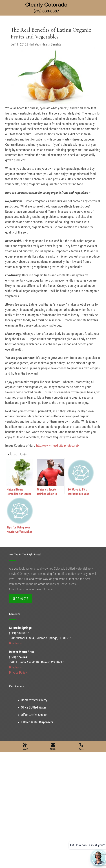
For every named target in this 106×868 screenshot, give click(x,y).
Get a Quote (20, 599)
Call (81, 749)
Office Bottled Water (33, 707)
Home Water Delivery (34, 700)
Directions (15, 643)
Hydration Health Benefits (45, 44)
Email (53, 749)
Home (25, 749)
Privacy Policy (18, 672)
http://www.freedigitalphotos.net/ (57, 445)
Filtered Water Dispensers (37, 722)
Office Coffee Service (34, 715)
